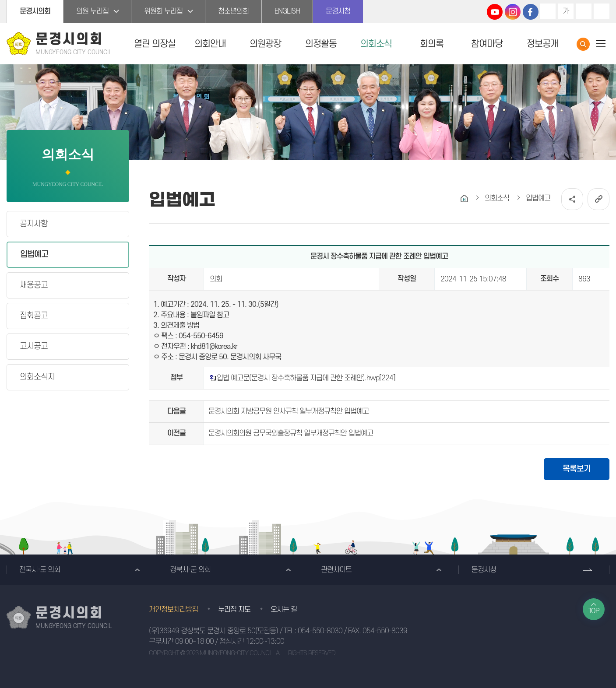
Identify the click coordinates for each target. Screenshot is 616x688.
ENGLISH (287, 11)
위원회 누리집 (163, 11)
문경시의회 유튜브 (495, 12)
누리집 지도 (234, 610)
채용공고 (34, 285)
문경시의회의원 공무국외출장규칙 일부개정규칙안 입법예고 (291, 433)
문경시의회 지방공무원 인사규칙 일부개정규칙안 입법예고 (289, 411)
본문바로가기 (0, 0)
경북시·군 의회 (190, 570)
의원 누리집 (92, 11)
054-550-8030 (320, 631)
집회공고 (34, 316)
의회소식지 (37, 377)
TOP (594, 611)
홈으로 (464, 198)
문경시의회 (35, 11)
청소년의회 (233, 11)
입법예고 (34, 254)
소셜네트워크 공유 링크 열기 (572, 199)
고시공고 (34, 346)
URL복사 (598, 199)
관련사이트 (336, 570)
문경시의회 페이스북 (531, 12)
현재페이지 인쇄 (602, 11)
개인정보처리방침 (173, 610)
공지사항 (34, 224)
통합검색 (583, 44)
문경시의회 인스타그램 (513, 12)
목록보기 (577, 469)
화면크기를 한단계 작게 (584, 11)
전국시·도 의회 (40, 570)
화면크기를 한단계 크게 (548, 11)
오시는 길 (284, 610)
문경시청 (338, 11)
